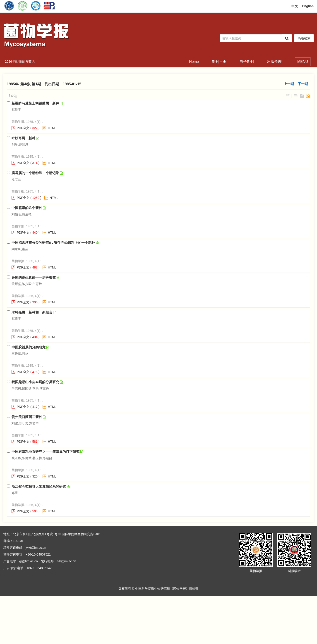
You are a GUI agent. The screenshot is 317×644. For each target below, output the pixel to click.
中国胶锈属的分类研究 (29, 347)
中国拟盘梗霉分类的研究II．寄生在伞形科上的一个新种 (53, 243)
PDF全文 (23, 128)
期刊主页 (219, 62)
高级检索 (304, 38)
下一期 (303, 84)
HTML (52, 128)
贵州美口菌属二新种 (27, 417)
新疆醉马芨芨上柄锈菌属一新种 (35, 103)
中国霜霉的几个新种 (27, 208)
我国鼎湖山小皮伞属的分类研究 (35, 382)
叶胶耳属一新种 (23, 138)
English (308, 6)
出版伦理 (274, 62)
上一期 (289, 84)
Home (194, 62)
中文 (295, 6)
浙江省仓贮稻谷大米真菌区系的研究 (39, 486)
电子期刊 (247, 62)
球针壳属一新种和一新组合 (32, 312)
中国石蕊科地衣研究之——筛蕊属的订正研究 (46, 452)
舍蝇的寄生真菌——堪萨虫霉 (34, 277)
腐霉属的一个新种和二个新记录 (35, 173)
